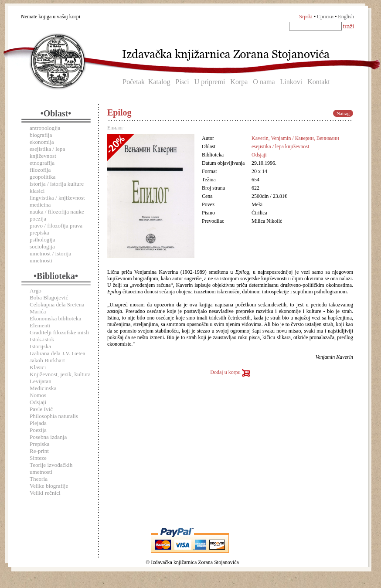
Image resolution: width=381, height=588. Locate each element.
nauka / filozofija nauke (57, 212)
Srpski (306, 17)
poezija (38, 219)
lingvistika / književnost (57, 198)
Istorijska (40, 346)
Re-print (39, 451)
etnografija (42, 163)
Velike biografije (49, 486)
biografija (41, 135)
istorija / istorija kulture (57, 184)
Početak (134, 82)
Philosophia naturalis (54, 416)
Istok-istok (42, 339)
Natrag (343, 113)
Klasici (38, 367)
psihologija (43, 240)
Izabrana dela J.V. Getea (58, 353)
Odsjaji (38, 402)
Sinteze (38, 458)
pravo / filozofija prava (56, 226)
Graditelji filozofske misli (59, 332)
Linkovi (291, 82)
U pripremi (210, 82)
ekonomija (42, 142)
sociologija (42, 246)
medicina (40, 205)
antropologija (45, 128)
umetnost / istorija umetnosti (50, 257)
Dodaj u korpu (230, 372)
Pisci (182, 82)
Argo (36, 291)
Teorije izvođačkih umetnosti (51, 468)
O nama (264, 82)
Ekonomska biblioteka (55, 318)
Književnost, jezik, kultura (60, 374)
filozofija (40, 170)
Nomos (38, 395)
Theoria (39, 479)
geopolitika (43, 177)
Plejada (38, 423)
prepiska (39, 233)
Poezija (38, 430)
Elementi (40, 325)
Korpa (239, 82)
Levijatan (41, 381)
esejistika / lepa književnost (47, 152)
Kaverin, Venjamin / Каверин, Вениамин (295, 138)
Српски (325, 17)
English (346, 17)
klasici (37, 191)
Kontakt (319, 82)
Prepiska (39, 444)
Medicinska (43, 388)
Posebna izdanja (48, 437)
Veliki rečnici (45, 493)
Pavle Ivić (41, 409)
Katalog (159, 82)
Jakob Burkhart (47, 360)
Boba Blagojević (49, 297)
